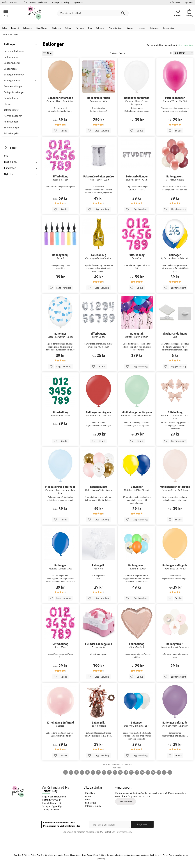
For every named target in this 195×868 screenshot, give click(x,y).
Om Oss (89, 796)
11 (126, 772)
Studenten (56, 28)
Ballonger (100, 28)
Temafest (15, 28)
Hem (5, 34)
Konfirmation (169, 28)
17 (159, 772)
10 (120, 772)
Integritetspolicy (93, 806)
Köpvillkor (90, 793)
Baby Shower (42, 28)
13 (137, 772)
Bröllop (68, 28)
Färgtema (80, 28)
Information (175, 2)
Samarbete (91, 803)
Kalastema (28, 28)
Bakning (130, 28)
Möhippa (141, 28)
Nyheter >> (79, 2)
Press (88, 800)
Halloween (154, 28)
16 (153, 772)
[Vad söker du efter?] (93, 13)
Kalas (4, 28)
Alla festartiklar (115, 28)
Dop (90, 28)
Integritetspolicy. (124, 832)
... (164, 772)
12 (131, 772)
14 (142, 772)
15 (148, 772)
